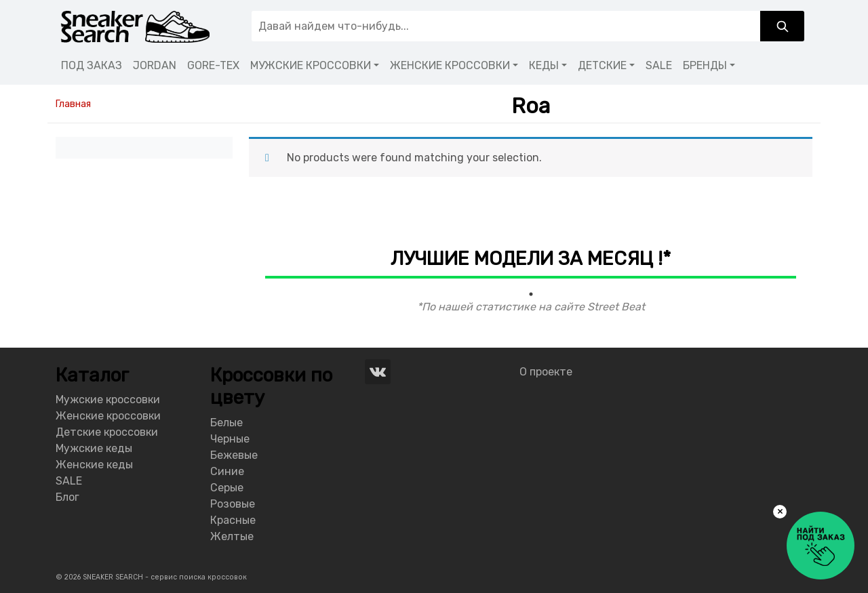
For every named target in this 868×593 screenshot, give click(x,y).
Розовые (233, 504)
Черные (230, 439)
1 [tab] (531, 294)
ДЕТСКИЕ (602, 65)
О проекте (546, 372)
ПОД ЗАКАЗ (92, 65)
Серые (227, 488)
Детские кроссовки (107, 432)
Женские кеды (94, 465)
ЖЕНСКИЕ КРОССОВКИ (450, 65)
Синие (227, 471)
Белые (226, 423)
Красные (233, 520)
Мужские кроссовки (108, 400)
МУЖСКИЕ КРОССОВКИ (311, 65)
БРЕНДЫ (705, 65)
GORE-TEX (213, 65)
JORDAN (155, 65)
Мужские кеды (94, 448)
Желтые (232, 536)
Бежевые (234, 455)
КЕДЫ (544, 65)
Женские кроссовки (108, 416)
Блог (67, 497)
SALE (659, 65)
